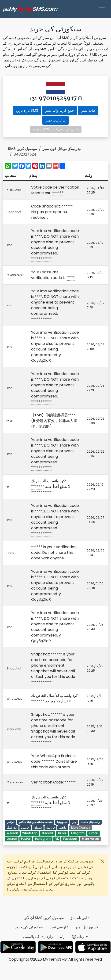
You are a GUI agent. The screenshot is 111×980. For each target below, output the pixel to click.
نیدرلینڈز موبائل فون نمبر (62, 149)
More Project (90, 839)
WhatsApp (15, 699)
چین (74, 822)
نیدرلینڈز (12, 828)
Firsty (10, 553)
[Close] (102, 861)
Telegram (78, 833)
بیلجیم (63, 828)
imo (9, 245)
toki (9, 421)
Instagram (43, 839)
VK (57, 839)
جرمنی (25, 828)
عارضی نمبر (59, 927)
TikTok (62, 833)
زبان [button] (78, 936)
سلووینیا (62, 822)
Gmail (94, 833)
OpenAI (12, 839)
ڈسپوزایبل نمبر (87, 927)
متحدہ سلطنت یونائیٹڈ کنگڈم (36, 822)
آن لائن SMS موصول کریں (44, 918)
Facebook (70, 839)
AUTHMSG (14, 190)
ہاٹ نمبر (88, 110)
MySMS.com (30, 9)
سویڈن (38, 828)
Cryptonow (15, 782)
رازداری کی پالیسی (38, 936)
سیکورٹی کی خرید (29, 927)
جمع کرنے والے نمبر (60, 110)
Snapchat (14, 212)
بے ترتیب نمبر (55, 120)
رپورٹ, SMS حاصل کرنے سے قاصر (56, 129)
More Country (81, 828)
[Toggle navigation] (102, 9)
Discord (47, 833)
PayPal (26, 839)
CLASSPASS (15, 275)
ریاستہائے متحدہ (90, 822)
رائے (62, 936)
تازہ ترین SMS (27, 110)
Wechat (12, 833)
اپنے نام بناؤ (80, 918)
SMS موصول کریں (22, 149)
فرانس (11, 822)
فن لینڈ (51, 828)
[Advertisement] (97, 35)
